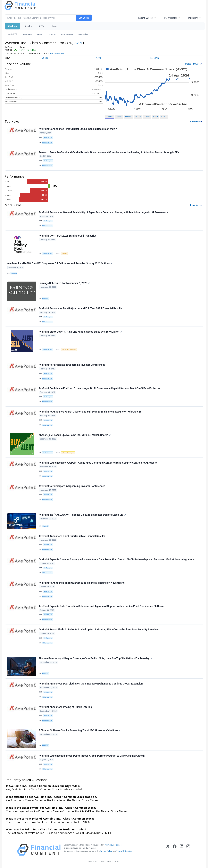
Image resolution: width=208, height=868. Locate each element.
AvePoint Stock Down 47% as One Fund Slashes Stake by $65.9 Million (80, 332)
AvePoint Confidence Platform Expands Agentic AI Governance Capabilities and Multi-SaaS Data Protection (100, 388)
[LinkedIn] (181, 850)
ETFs (42, 26)
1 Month (128, 117)
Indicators (193, 18)
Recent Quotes (145, 18)
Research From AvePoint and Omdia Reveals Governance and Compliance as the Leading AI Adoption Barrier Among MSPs (109, 152)
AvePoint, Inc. (48, 137)
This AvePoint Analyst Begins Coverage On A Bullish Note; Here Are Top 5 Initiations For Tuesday (95, 658)
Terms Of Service (124, 851)
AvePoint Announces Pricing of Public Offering (65, 707)
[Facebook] (175, 850)
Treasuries (83, 34)
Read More (195, 205)
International (67, 34)
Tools (55, 26)
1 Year (147, 117)
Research (154, 58)
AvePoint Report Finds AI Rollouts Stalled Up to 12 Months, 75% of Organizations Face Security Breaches (99, 630)
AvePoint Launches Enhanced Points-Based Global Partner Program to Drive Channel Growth (92, 756)
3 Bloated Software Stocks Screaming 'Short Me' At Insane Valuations (80, 730)
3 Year (156, 117)
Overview (28, 34)
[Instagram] (188, 850)
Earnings (65, 253)
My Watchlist (170, 18)
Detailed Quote (193, 64)
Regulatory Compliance (69, 350)
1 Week (119, 117)
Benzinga (45, 298)
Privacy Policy (106, 851)
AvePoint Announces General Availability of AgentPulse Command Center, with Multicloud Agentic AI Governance (103, 212)
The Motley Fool (47, 253)
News (39, 34)
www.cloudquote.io (113, 845)
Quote (45, 58)
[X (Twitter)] (168, 850)
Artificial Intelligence (68, 453)
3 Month (138, 117)
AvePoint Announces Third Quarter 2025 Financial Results (72, 536)
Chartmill (14, 273)
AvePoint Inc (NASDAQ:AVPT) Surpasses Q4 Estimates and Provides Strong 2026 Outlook (60, 263)
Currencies (52, 34)
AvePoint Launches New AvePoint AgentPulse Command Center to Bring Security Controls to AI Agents (98, 463)
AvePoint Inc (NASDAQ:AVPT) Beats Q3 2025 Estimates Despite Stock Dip (82, 515)
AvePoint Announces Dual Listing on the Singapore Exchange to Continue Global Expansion (91, 684)
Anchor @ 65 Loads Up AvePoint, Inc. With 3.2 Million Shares (75, 435)
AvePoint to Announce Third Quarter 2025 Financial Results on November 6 (82, 583)
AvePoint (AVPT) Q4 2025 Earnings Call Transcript (69, 236)
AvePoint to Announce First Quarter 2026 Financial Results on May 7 (78, 129)
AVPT (79, 43)
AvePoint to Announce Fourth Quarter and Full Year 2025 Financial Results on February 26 (90, 412)
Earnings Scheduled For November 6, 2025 (64, 283)
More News (195, 122)
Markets (13, 26)
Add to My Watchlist (62, 53)
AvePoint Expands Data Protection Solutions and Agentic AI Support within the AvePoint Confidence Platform (101, 606)
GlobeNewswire (47, 142)
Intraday (109, 117)
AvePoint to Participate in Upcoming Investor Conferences (72, 365)
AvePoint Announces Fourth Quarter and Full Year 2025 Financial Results (80, 308)
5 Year (164, 117)
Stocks (28, 26)
